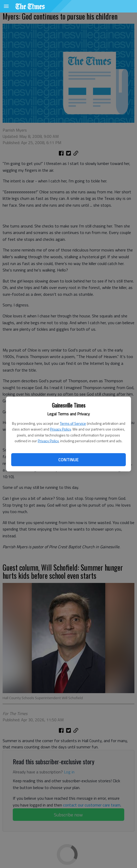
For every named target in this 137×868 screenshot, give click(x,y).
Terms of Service (73, 423)
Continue (68, 460)
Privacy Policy (60, 429)
